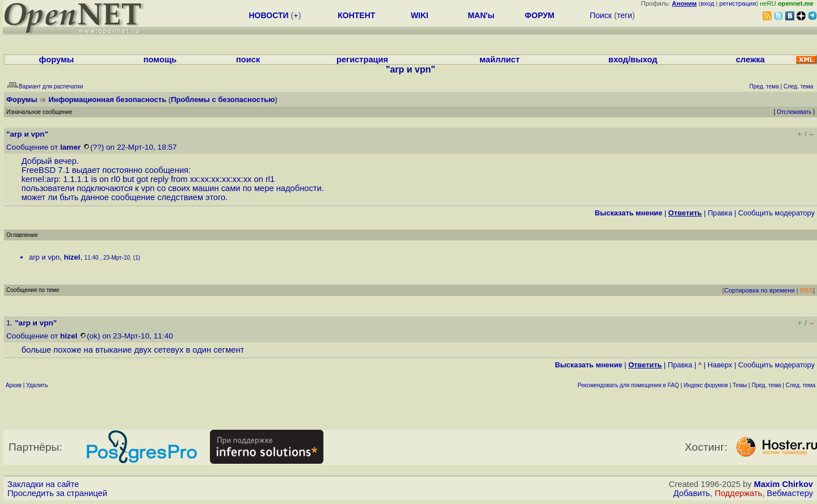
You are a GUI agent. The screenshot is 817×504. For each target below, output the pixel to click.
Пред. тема (767, 385)
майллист (500, 60)
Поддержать (739, 493)
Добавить (692, 493)
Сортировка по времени (759, 290)
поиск (248, 60)
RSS (807, 290)
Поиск (601, 15)
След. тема (801, 385)
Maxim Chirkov (784, 484)
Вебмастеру (790, 493)
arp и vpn (44, 257)
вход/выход (633, 60)
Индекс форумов (706, 385)
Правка (720, 213)
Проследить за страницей (57, 493)
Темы (740, 385)
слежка (750, 60)
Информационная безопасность (108, 99)
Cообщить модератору (776, 213)
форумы (57, 60)
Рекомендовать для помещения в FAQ (628, 385)
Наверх (720, 365)
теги (624, 15)
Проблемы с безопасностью (223, 99)
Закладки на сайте (43, 484)
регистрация (738, 3)
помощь (160, 60)
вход (707, 3)
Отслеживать (794, 112)
